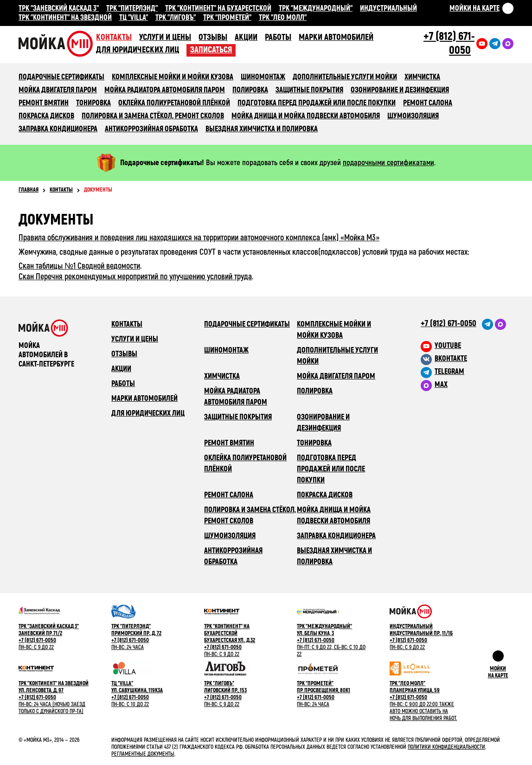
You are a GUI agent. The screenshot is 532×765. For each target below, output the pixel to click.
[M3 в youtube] (467, 346)
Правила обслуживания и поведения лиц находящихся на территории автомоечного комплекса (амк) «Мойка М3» (199, 238)
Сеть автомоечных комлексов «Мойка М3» (57, 44)
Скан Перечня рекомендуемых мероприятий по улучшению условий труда (135, 277)
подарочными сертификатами (388, 163)
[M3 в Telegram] (467, 372)
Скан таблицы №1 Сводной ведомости (79, 266)
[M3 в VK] (467, 359)
